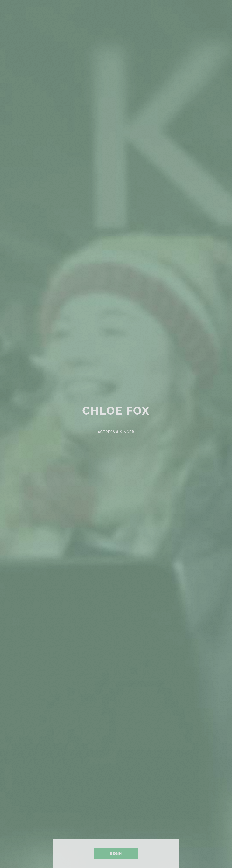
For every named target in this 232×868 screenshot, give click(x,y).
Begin (116, 854)
